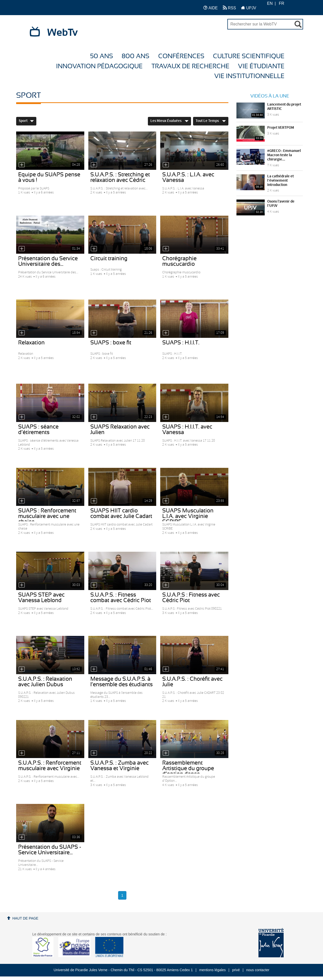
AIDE (211, 8)
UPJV (249, 8)
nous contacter (258, 970)
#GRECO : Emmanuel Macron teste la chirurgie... (284, 155)
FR (281, 3)
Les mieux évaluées (169, 121)
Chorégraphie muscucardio (179, 261)
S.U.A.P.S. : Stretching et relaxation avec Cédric (120, 177)
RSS (229, 8)
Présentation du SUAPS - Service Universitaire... (50, 850)
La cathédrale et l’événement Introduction (280, 181)
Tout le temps (211, 121)
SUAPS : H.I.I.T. (181, 343)
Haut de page (25, 918)
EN (270, 3)
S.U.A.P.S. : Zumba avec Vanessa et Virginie (119, 766)
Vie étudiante (261, 66)
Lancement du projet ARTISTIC (284, 107)
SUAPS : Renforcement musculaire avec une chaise (47, 516)
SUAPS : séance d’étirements (38, 430)
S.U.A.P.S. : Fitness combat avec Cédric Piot (121, 598)
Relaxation (31, 343)
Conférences (181, 56)
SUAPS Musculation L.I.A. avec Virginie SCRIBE (188, 516)
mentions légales (212, 970)
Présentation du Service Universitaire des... (48, 261)
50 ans (102, 56)
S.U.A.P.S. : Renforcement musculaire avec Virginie (50, 766)
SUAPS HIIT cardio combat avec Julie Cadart (121, 513)
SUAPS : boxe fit (111, 343)
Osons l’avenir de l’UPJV (281, 204)
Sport (26, 121)
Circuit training (109, 258)
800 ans (136, 56)
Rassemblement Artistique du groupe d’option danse (188, 768)
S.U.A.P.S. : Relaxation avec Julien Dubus (45, 682)
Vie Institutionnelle (249, 76)
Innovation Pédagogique (99, 66)
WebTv (62, 33)
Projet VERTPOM (281, 128)
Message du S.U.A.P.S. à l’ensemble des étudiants (122, 682)
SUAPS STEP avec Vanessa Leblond (41, 598)
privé (236, 970)
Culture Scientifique (249, 56)
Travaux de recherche (190, 66)
